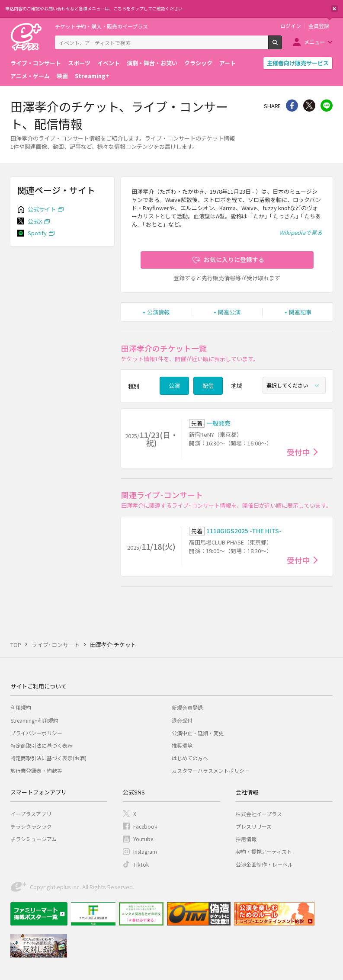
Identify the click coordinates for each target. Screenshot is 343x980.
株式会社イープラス (259, 814)
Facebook (145, 826)
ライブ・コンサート (36, 63)
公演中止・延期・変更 (198, 733)
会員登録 (319, 26)
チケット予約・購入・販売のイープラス (101, 26)
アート (228, 63)
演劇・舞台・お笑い (152, 63)
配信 (208, 386)
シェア (292, 106)
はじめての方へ (190, 758)
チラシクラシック (31, 826)
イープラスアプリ (31, 814)
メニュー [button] (314, 42)
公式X (35, 221)
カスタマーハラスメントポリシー (211, 770)
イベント (109, 63)
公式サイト (42, 209)
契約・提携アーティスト (264, 851)
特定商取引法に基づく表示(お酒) (48, 758)
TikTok (141, 864)
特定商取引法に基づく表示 (42, 745)
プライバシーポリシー (36, 733)
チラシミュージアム (34, 839)
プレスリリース (254, 826)
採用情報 (246, 839)
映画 (62, 76)
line (327, 106)
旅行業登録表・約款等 (36, 770)
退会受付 (182, 720)
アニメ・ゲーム (30, 76)
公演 (174, 386)
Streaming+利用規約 (34, 720)
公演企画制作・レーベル (264, 864)
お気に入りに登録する (234, 259)
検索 (282, 46)
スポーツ (79, 63)
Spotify (37, 233)
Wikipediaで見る (301, 232)
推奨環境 (182, 745)
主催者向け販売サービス (298, 63)
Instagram (145, 851)
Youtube (143, 839)
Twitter (309, 106)
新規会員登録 (187, 707)
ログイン (291, 26)
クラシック (198, 63)
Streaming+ (92, 76)
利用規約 (21, 707)
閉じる (334, 9)
